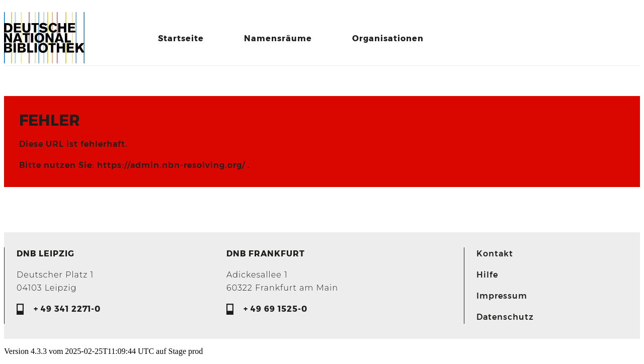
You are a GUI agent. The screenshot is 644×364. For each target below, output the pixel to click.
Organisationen (388, 38)
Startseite (181, 38)
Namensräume (278, 38)
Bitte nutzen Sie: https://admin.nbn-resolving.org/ (133, 165)
